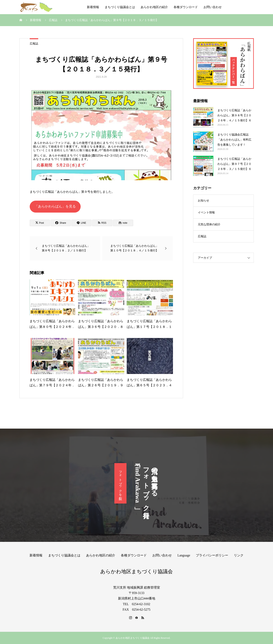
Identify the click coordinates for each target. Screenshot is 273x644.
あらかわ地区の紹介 (154, 7)
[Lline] (81, 223)
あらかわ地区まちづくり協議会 (136, 571)
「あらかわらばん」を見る (55, 206)
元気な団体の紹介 (209, 224)
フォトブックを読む (121, 483)
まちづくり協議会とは (120, 7)
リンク (239, 555)
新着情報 (93, 7)
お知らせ (203, 201)
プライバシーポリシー (212, 555)
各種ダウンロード (186, 7)
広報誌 (34, 44)
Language (184, 555)
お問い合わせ (213, 7)
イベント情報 (206, 212)
